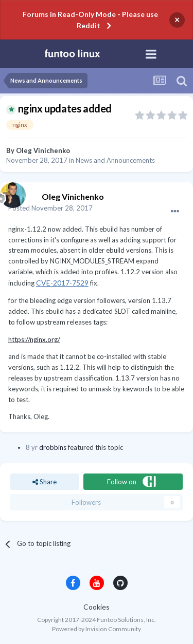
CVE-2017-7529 (62, 283)
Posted (50, 208)
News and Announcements (115, 160)
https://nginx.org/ (34, 339)
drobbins (53, 447)
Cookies (97, 607)
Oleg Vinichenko (43, 150)
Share (45, 482)
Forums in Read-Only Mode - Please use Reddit (90, 20)
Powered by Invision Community (97, 629)
